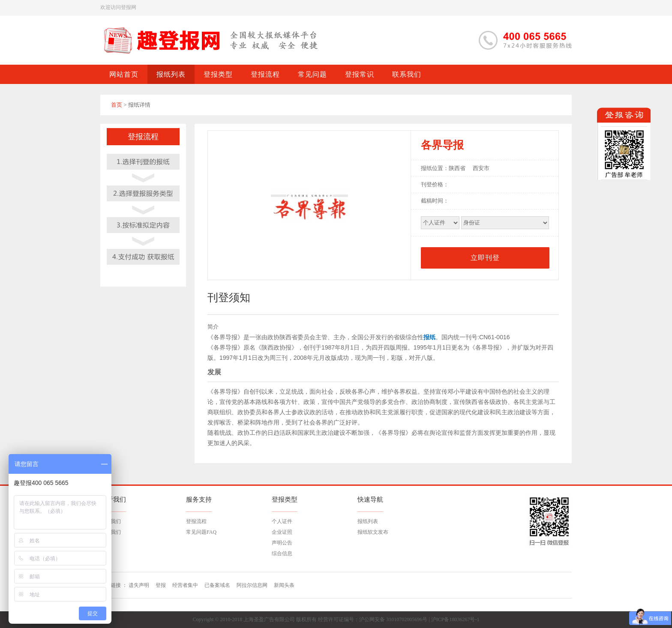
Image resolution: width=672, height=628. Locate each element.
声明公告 (282, 543)
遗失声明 (139, 585)
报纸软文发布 (373, 532)
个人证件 (282, 521)
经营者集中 (185, 585)
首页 (117, 105)
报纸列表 (368, 521)
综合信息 (282, 553)
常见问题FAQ (201, 532)
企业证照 (282, 532)
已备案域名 (217, 585)
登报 (161, 585)
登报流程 (196, 521)
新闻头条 (284, 585)
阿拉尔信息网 (252, 585)
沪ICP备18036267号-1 (455, 619)
